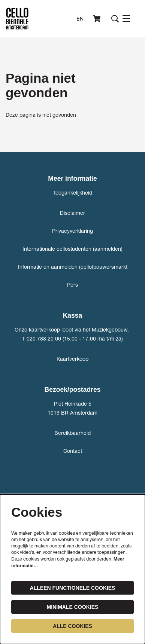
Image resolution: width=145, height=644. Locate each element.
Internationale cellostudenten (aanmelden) (72, 249)
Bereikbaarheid (72, 433)
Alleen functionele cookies (73, 588)
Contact (73, 451)
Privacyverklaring (72, 231)
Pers (72, 285)
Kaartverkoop (72, 359)
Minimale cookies (73, 607)
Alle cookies (72, 626)
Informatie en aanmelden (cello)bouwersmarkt (73, 267)
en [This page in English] (80, 19)
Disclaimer (72, 213)
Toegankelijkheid (73, 193)
